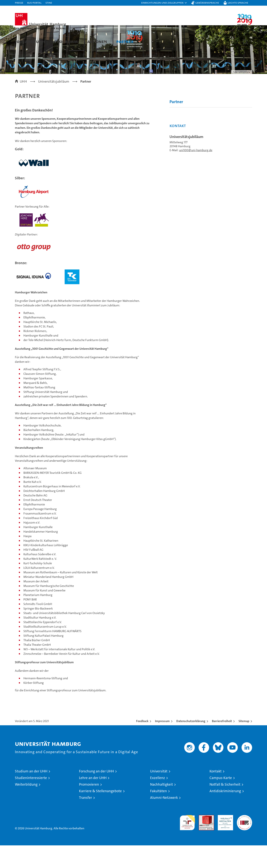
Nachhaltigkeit (162, 807)
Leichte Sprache (238, 3)
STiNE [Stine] (49, 3)
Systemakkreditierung (244, 840)
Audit (202, 840)
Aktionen (97, 41)
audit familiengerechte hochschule (187, 844)
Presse (19, 3)
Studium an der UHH (31, 794)
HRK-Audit (224, 840)
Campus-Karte (221, 800)
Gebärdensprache (207, 3)
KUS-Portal (34, 3)
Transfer (86, 820)
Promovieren (89, 807)
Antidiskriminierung (225, 814)
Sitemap (244, 744)
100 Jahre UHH (30, 41)
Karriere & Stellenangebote (100, 814)
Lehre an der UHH (93, 800)
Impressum (162, 744)
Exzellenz (158, 800)
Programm (66, 41)
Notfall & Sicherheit (225, 807)
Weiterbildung (26, 807)
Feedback (142, 744)
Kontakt (216, 794)
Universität (159, 794)
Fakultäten (158, 814)
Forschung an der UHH (96, 794)
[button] (164, 3)
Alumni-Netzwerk (164, 820)
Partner (125, 41)
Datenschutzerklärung (191, 744)
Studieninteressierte (31, 800)
